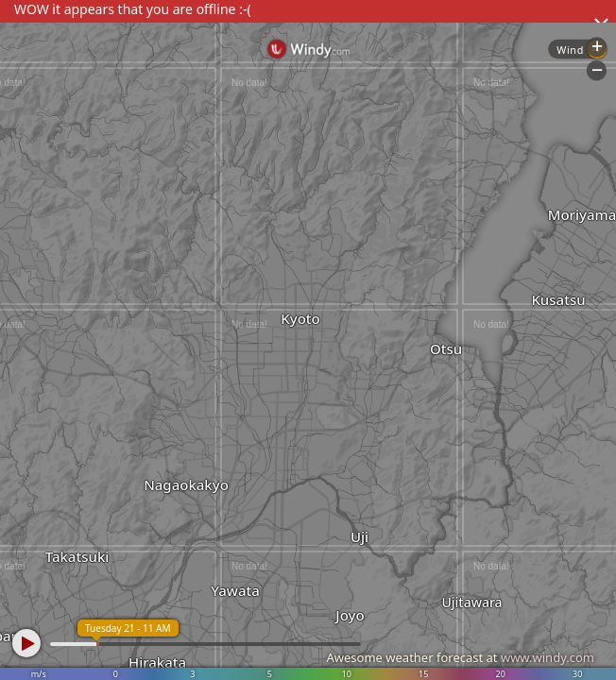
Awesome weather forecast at (460, 657)
